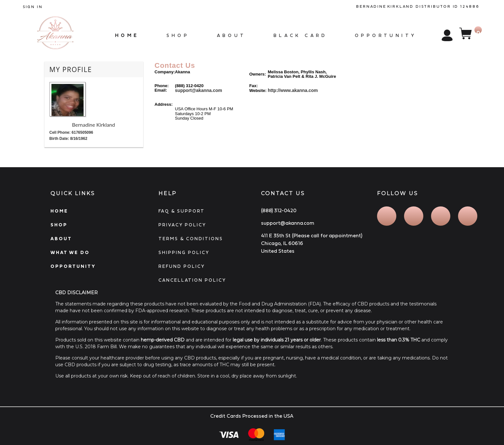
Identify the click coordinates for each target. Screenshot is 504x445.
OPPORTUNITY (73, 266)
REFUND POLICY (182, 266)
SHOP (59, 225)
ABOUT (61, 239)
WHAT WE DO (70, 252)
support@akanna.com (198, 90)
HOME (59, 211)
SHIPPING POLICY (184, 252)
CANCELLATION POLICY (192, 280)
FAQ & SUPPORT (182, 211)
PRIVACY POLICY (182, 225)
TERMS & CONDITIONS (191, 239)
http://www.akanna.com (293, 90)
